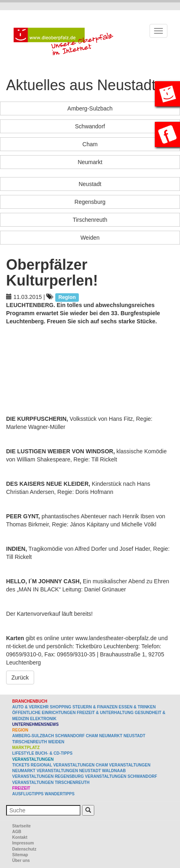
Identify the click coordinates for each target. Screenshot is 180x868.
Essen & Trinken (137, 707)
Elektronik (43, 719)
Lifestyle (23, 753)
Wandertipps (60, 794)
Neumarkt (90, 162)
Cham (90, 144)
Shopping (61, 707)
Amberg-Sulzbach (90, 108)
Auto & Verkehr (31, 707)
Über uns (21, 860)
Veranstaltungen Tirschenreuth (51, 782)
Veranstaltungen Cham (81, 765)
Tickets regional (32, 765)
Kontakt (20, 837)
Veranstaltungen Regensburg (48, 776)
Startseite (22, 826)
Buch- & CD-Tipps (54, 753)
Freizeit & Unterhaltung (105, 713)
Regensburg (90, 202)
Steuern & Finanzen (95, 707)
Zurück (20, 678)
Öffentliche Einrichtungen (44, 713)
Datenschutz (24, 849)
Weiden (90, 238)
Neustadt (90, 184)
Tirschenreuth (90, 220)
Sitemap (20, 855)
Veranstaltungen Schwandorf (121, 776)
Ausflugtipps (28, 794)
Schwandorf (90, 126)
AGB (17, 832)
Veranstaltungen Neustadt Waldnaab (81, 771)
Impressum (23, 843)
